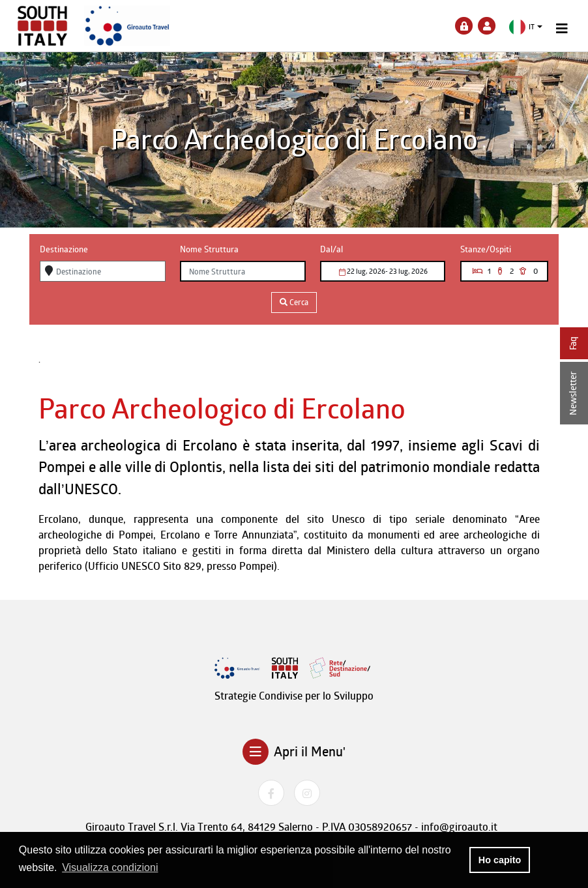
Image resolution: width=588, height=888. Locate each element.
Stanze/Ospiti (486, 249)
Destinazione (64, 249)
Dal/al (331, 249)
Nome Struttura (209, 249)
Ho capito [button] (500, 860)
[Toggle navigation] (562, 29)
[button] (526, 27)
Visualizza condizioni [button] (110, 867)
